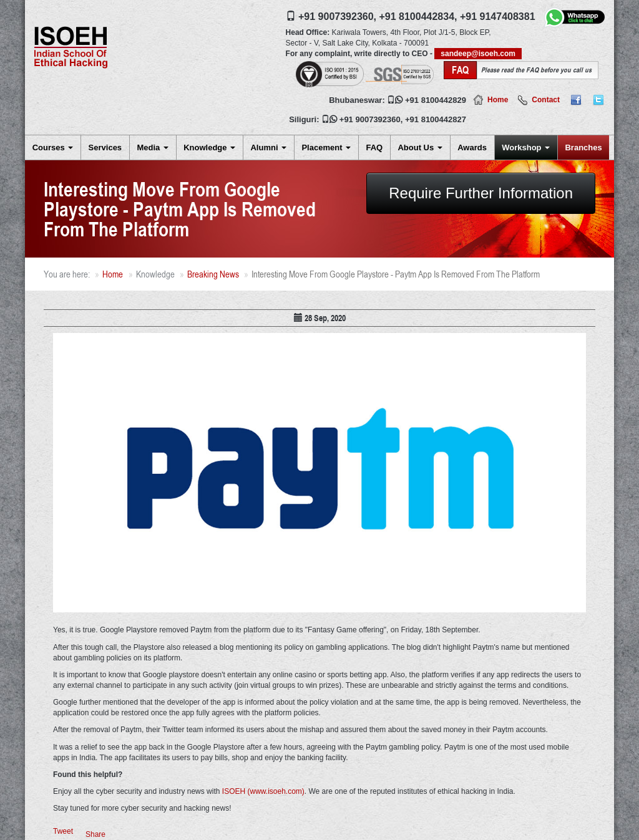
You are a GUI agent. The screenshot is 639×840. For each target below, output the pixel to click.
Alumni (268, 147)
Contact (546, 100)
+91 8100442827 (436, 119)
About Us (420, 147)
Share (95, 834)
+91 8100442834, (418, 17)
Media (152, 147)
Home (498, 100)
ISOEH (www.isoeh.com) (263, 791)
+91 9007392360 (370, 119)
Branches (583, 147)
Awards (472, 147)
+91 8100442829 (436, 100)
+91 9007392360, (337, 17)
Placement (326, 147)
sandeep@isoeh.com (478, 54)
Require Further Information (481, 193)
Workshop (526, 147)
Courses (53, 147)
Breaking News (213, 274)
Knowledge (209, 147)
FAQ (374, 147)
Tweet (63, 831)
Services (105, 147)
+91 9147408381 (498, 17)
